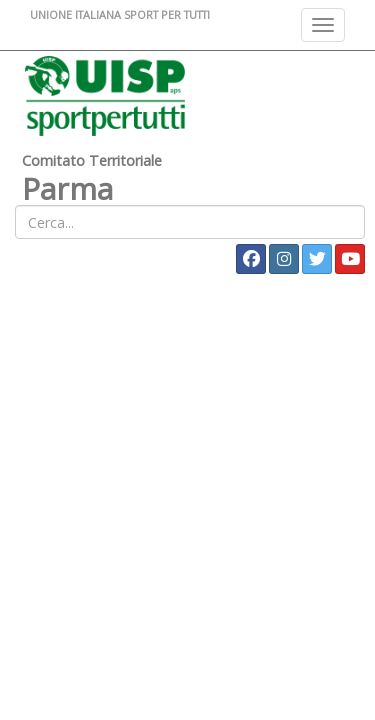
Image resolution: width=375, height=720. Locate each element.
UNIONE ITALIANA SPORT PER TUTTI (120, 14)
